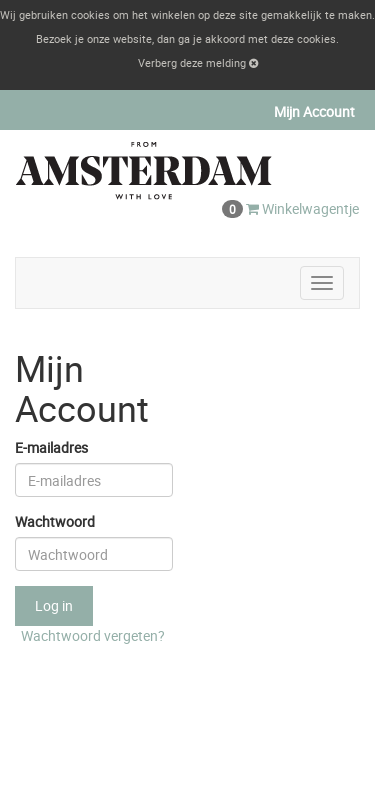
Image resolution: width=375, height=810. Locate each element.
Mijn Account (314, 111)
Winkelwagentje (290, 208)
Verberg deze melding (198, 62)
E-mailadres (51, 447)
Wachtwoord (55, 521)
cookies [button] (316, 38)
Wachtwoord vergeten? (93, 635)
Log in (54, 605)
